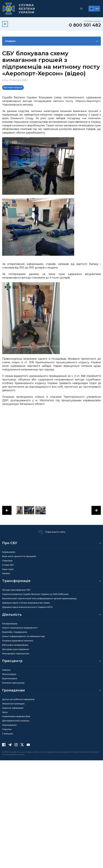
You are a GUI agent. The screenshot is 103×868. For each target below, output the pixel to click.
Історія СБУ (8, 565)
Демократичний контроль (16, 721)
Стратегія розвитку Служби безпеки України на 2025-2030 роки (35, 594)
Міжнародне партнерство (16, 654)
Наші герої (8, 569)
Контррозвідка (10, 624)
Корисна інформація (13, 708)
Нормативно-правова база (16, 716)
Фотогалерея (9, 674)
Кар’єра (6, 573)
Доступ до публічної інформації (18, 699)
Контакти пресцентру (13, 683)
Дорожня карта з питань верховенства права (26, 603)
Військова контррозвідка (15, 645)
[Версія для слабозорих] (91, 9)
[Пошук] (81, 9)
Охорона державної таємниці (18, 641)
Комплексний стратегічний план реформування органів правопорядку (39, 598)
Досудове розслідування (15, 649)
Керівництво (9, 552)
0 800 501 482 (85, 25)
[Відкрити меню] (5, 24)
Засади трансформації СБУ (16, 590)
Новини (10, 41)
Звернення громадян (13, 704)
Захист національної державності (20, 628)
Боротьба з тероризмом (15, 632)
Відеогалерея (10, 679)
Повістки (7, 729)
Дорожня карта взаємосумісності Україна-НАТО (27, 607)
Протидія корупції (13, 87)
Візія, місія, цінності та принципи (19, 556)
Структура (7, 561)
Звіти (5, 712)
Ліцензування (9, 725)
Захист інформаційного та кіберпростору (23, 636)
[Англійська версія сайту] (97, 9)
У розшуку (8, 734)
